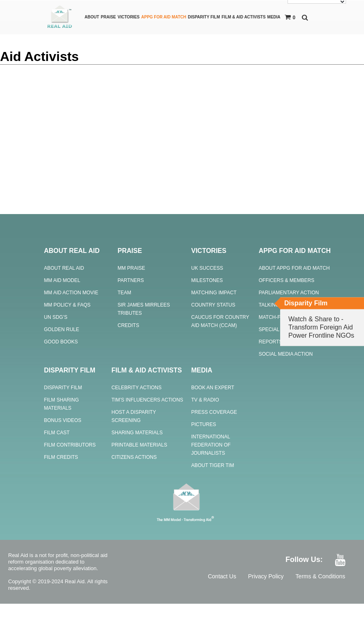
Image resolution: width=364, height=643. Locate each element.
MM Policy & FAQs (67, 305)
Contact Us (222, 576)
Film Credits (61, 457)
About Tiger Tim (213, 465)
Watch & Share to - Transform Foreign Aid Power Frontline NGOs (321, 327)
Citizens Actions (134, 457)
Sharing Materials (137, 433)
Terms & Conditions (320, 576)
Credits (129, 325)
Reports (271, 342)
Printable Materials (139, 445)
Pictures (204, 424)
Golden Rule (62, 329)
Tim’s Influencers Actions (147, 400)
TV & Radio (205, 400)
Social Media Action (286, 354)
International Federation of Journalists (211, 445)
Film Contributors (70, 445)
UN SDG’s (56, 317)
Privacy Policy (266, 576)
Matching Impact (214, 293)
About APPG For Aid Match (294, 268)
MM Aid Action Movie (71, 293)
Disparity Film (63, 388)
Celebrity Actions (137, 388)
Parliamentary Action (289, 293)
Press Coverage (214, 412)
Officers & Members (287, 280)
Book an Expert (213, 388)
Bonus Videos (63, 420)
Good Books (61, 342)
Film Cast (57, 433)
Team (125, 293)
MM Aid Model (62, 280)
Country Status (213, 305)
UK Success (207, 268)
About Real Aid (64, 268)
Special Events (280, 329)
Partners (131, 280)
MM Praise (131, 268)
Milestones (207, 280)
